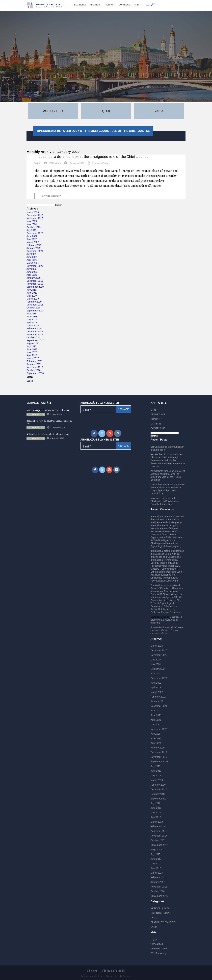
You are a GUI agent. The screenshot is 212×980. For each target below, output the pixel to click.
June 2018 (32, 317)
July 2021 (31, 254)
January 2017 (34, 364)
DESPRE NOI (80, 5)
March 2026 (33, 212)
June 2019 (32, 293)
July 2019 (31, 290)
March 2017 (33, 358)
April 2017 (32, 355)
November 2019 (35, 284)
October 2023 (34, 227)
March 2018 (33, 326)
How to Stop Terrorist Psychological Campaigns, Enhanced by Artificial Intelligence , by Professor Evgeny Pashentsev (166, 606)
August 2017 (33, 343)
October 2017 (34, 337)
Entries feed (157, 944)
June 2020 (32, 272)
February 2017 (34, 361)
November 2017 (35, 334)
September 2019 (35, 287)
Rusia (154, 918)
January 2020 (34, 278)
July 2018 (31, 314)
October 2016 (34, 370)
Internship (96, 5)
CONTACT (110, 5)
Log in (30, 381)
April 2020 (32, 275)
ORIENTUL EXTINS (161, 913)
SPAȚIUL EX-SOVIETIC (163, 922)
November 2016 (35, 367)
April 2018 (32, 323)
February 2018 (34, 328)
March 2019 (33, 299)
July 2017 (31, 346)
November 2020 (35, 266)
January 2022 (34, 248)
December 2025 (35, 215)
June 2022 (32, 236)
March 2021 (33, 263)
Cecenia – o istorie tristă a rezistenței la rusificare (166, 620)
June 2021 (32, 257)
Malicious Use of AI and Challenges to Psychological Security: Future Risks (165, 501)
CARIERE (156, 424)
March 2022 (33, 242)
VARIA (154, 927)
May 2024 (32, 224)
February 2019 (34, 302)
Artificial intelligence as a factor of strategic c (47, 434)
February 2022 (34, 245)
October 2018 (34, 308)
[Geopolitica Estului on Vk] (118, 433)
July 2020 (31, 269)
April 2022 (32, 239)
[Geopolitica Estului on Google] (110, 433)
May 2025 (32, 221)
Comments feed (159, 949)
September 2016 (35, 373)
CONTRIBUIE (125, 5)
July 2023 (31, 230)
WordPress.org (158, 953)
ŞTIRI (137, 5)
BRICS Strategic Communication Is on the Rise (48, 410)
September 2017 (35, 340)
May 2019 (32, 296)
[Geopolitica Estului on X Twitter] (102, 433)
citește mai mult (51, 196)
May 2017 (32, 352)
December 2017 (35, 331)
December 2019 (35, 281)
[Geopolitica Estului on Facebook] (94, 433)
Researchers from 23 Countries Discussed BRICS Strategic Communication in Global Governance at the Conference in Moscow (168, 460)
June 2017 (32, 349)
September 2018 (35, 311)
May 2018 (32, 320)
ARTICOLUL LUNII (160, 908)
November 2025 (35, 218)
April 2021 (32, 260)
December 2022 (35, 233)
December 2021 (35, 251)
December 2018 (35, 305)
